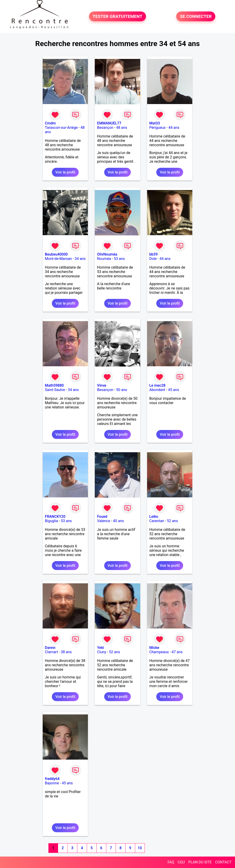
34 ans (80, 259)
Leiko (154, 517)
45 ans (173, 390)
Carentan (157, 521)
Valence (104, 521)
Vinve (102, 385)
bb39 (154, 254)
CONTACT (223, 862)
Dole (153, 259)
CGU (181, 862)
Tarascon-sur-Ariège (61, 128)
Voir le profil (65, 172)
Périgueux (158, 128)
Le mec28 (157, 385)
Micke (154, 648)
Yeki (101, 648)
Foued (102, 517)
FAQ (171, 862)
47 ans (177, 652)
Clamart (52, 652)
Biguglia (52, 521)
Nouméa (104, 259)
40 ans (118, 521)
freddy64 (52, 779)
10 (140, 848)
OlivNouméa (107, 254)
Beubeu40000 (56, 254)
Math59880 (54, 385)
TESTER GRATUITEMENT (118, 16)
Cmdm (50, 123)
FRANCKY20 (55, 517)
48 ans (122, 128)
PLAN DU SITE (200, 862)
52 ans (172, 521)
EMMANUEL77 (109, 123)
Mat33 (155, 123)
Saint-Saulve (55, 390)
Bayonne (52, 783)
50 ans (122, 390)
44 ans (174, 128)
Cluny (102, 652)
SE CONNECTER (196, 16)
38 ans (66, 652)
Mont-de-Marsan (58, 259)
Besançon (105, 128)
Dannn (50, 648)
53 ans (119, 259)
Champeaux (159, 652)
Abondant (157, 390)
